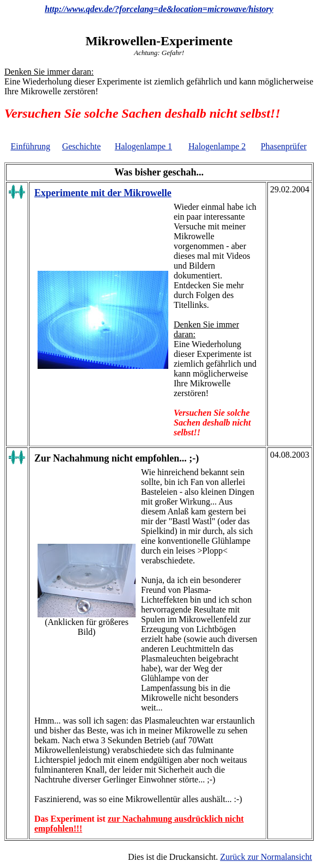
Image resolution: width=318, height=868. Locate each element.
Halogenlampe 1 (143, 146)
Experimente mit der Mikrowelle (103, 193)
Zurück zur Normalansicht (266, 857)
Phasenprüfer (284, 146)
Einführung (30, 146)
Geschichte (81, 146)
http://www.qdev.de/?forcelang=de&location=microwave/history (159, 9)
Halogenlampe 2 (217, 146)
